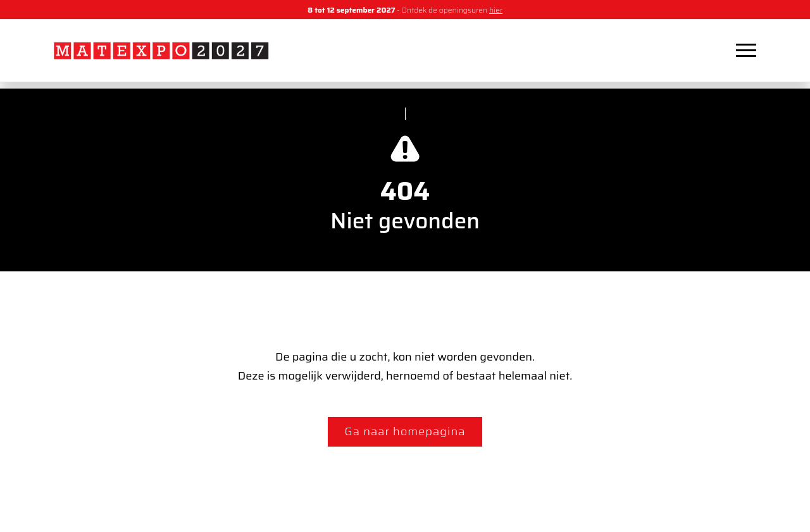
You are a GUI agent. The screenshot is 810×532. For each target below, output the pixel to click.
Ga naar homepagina (405, 431)
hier (496, 10)
